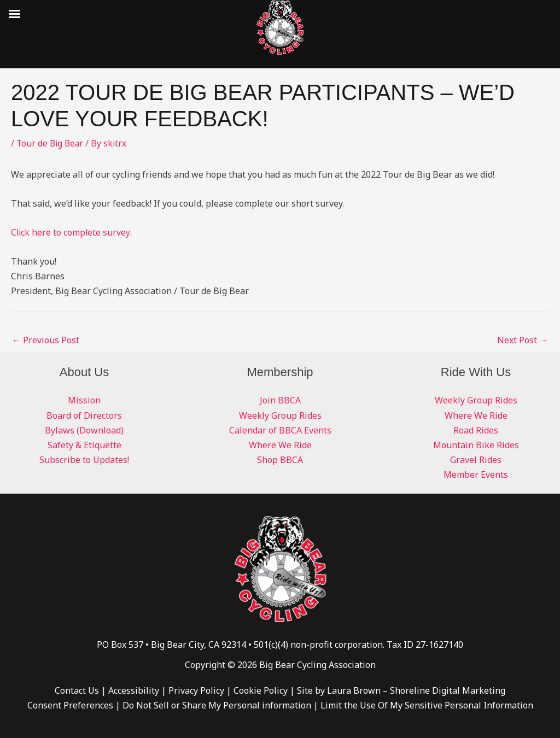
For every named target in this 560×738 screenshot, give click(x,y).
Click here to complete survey (71, 232)
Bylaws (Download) (84, 430)
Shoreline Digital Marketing (448, 690)
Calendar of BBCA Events (280, 430)
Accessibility (134, 690)
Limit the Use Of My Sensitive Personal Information (427, 705)
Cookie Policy (261, 690)
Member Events (476, 475)
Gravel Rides (476, 460)
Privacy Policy (196, 690)
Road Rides (476, 430)
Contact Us (77, 690)
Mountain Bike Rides (476, 445)
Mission (84, 400)
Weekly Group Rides (280, 415)
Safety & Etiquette (84, 445)
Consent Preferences (70, 705)
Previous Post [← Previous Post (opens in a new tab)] (46, 340)
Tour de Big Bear (51, 143)
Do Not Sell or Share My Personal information (217, 705)
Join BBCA (280, 400)
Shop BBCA (280, 460)
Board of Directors (84, 415)
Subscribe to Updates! (84, 460)
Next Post (523, 340)
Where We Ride (280, 445)
